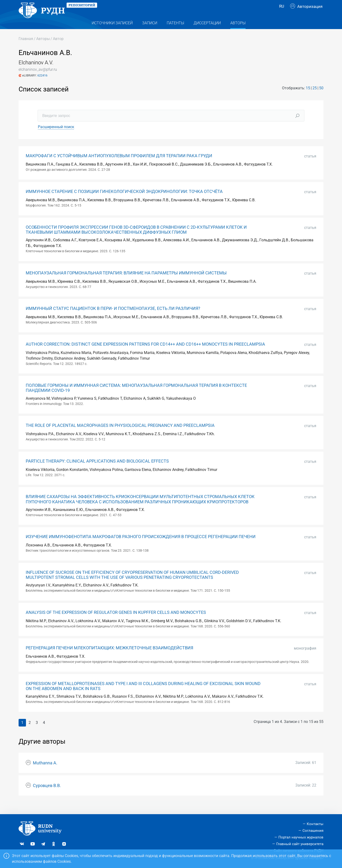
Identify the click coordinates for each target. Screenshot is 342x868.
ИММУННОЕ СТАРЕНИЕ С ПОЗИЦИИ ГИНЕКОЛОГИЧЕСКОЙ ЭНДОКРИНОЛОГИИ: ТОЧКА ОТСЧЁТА (124, 201)
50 (321, 97)
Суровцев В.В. (47, 795)
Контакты (315, 824)
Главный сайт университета (300, 844)
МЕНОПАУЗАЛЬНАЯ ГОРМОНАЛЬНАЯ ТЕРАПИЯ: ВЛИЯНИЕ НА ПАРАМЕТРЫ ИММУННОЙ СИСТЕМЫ (126, 282)
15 (308, 97)
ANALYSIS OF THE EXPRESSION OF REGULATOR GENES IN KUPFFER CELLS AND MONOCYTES (116, 621)
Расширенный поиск (56, 136)
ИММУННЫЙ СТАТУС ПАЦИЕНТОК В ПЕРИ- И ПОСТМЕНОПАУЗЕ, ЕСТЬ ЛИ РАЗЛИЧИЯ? (113, 318)
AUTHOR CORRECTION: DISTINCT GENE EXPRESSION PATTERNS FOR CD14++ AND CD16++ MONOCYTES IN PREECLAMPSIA (145, 353)
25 (315, 97)
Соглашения (313, 831)
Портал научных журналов (301, 837)
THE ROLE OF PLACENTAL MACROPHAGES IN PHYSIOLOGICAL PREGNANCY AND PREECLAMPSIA (120, 435)
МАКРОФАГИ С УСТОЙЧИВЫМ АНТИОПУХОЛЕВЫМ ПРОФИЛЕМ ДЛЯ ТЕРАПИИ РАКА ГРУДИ (119, 165)
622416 (42, 84)
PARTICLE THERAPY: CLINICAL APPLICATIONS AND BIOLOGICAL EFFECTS (97, 470)
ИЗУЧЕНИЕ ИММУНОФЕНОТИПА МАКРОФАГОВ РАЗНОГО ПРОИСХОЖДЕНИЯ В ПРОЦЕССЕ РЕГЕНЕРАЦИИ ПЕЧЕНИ (141, 546)
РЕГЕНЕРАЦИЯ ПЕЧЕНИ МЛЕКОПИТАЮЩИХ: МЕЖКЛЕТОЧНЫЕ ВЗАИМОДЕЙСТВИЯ (109, 657)
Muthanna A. (45, 772)
